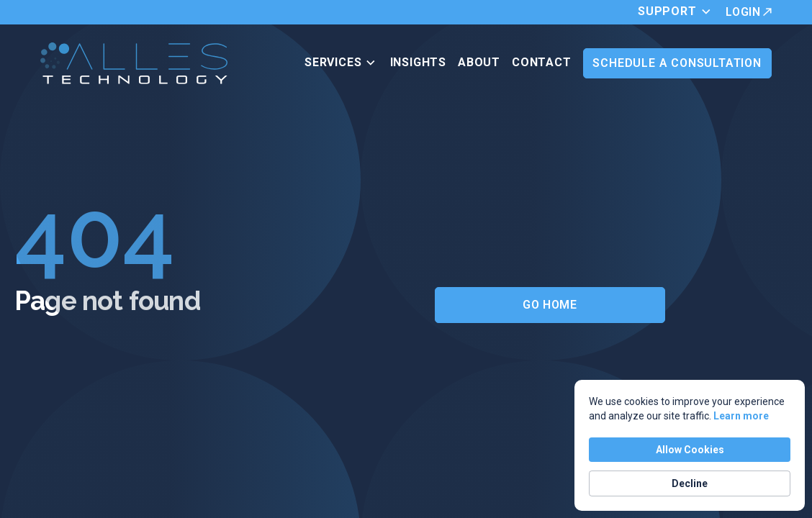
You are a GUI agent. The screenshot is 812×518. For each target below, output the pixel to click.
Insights (418, 62)
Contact (542, 62)
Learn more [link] (741, 416)
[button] (678, 12)
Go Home (550, 305)
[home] (134, 63)
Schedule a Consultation (677, 63)
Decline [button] (690, 483)
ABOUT (479, 62)
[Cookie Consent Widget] (690, 445)
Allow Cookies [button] (690, 450)
